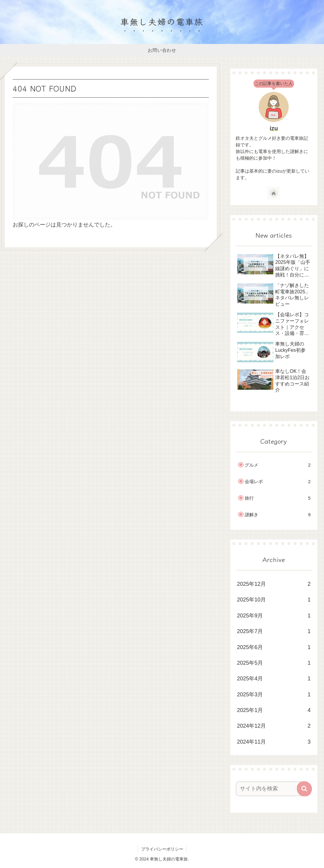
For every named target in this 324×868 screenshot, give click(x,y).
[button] (304, 789)
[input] (271, 789)
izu (274, 128)
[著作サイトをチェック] (274, 193)
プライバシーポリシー (162, 849)
